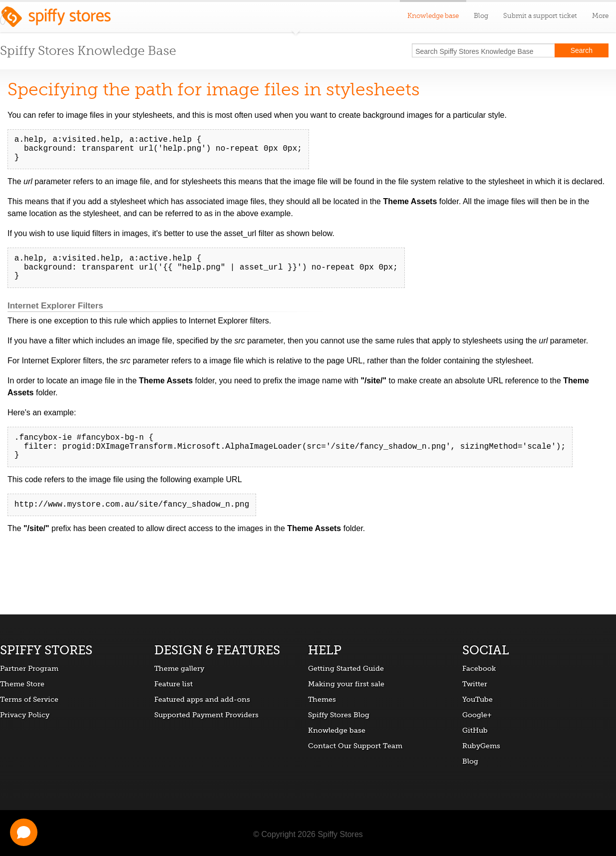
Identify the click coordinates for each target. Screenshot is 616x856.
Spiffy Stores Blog (339, 715)
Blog (481, 16)
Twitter (475, 684)
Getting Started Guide (346, 668)
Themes (322, 699)
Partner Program (29, 668)
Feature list (173, 684)
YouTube (477, 699)
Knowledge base (337, 730)
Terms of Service (29, 699)
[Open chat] (24, 832)
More (600, 16)
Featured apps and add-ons (202, 699)
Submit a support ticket (540, 16)
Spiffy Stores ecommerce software (55, 19)
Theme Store (22, 684)
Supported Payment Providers (206, 715)
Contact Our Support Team (355, 746)
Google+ (477, 715)
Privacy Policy (25, 715)
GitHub (475, 730)
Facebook (479, 668)
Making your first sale (346, 684)
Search (582, 50)
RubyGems (481, 746)
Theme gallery (179, 668)
